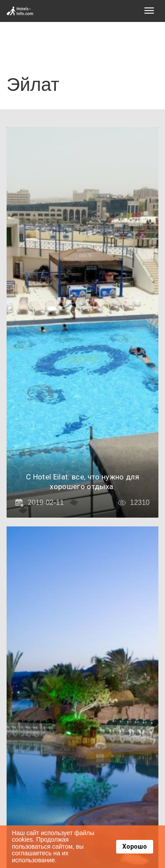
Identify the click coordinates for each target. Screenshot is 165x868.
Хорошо (135, 846)
